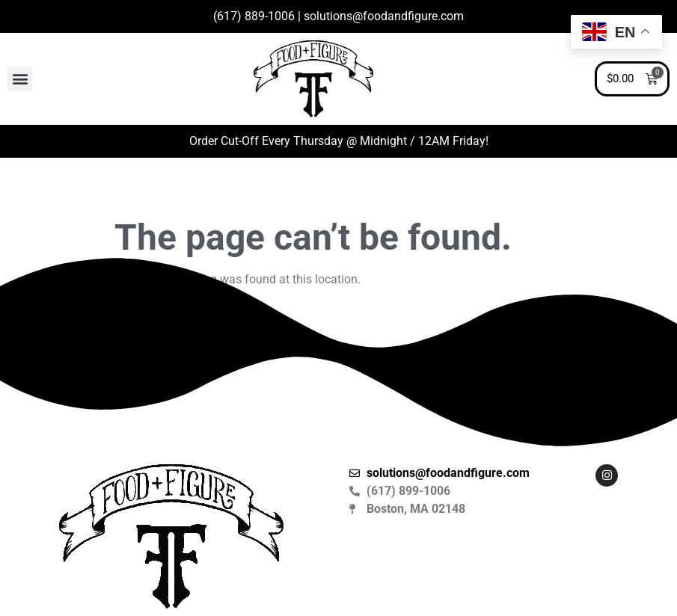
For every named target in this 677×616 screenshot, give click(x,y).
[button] (20, 79)
